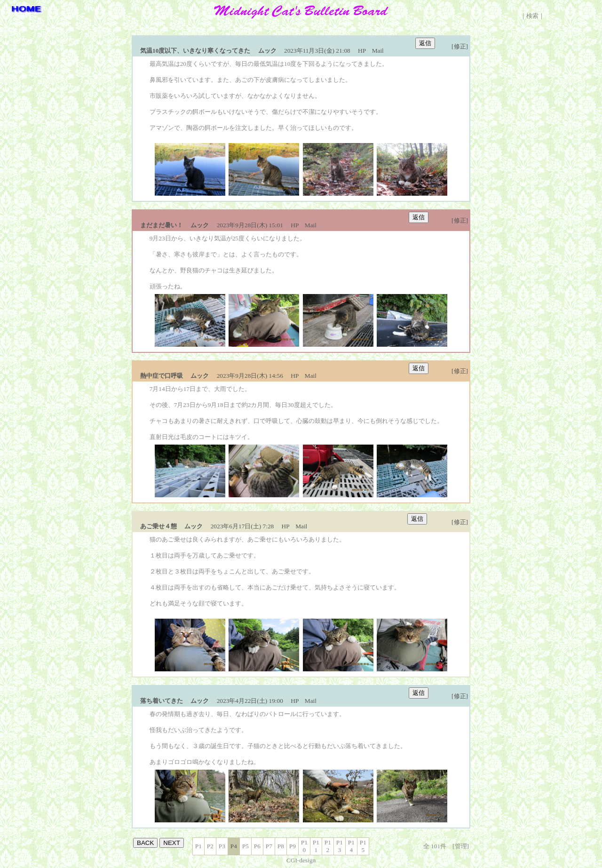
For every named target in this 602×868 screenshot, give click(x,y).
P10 (304, 846)
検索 (532, 16)
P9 (293, 846)
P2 (210, 846)
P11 (316, 846)
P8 (281, 846)
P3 (222, 846)
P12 (328, 846)
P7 (269, 846)
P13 (340, 846)
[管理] (461, 846)
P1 (198, 846)
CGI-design (301, 860)
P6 (257, 846)
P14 (351, 846)
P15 (363, 846)
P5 (246, 846)
